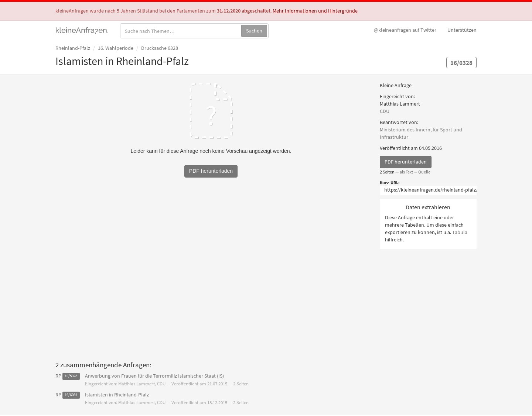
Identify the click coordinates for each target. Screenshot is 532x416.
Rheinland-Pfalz (73, 48)
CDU (385, 111)
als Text (406, 172)
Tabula (460, 232)
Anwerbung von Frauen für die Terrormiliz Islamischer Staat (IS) (154, 376)
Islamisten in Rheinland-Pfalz (117, 395)
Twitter (405, 30)
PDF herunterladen (406, 162)
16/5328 (71, 376)
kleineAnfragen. (82, 30)
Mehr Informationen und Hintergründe (315, 11)
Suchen (254, 31)
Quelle (424, 172)
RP (58, 376)
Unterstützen (462, 30)
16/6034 (71, 395)
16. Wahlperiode (116, 48)
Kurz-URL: (390, 183)
